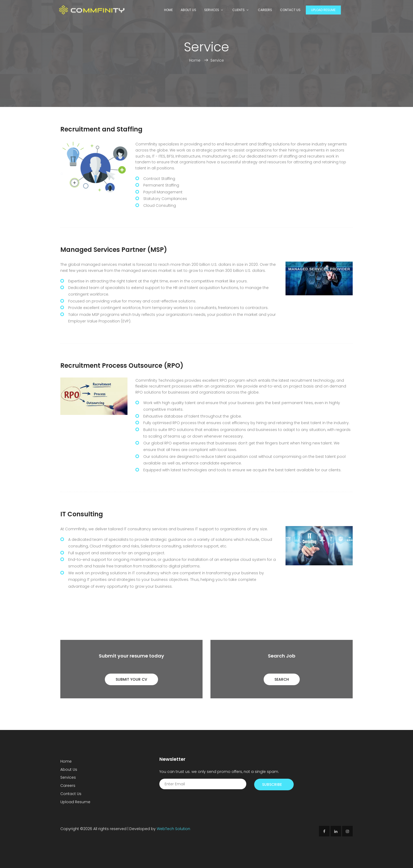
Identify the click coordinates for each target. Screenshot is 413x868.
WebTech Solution (173, 829)
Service (217, 60)
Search (282, 679)
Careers (265, 10)
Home (168, 10)
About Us (188, 10)
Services (212, 10)
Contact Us (290, 10)
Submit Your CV (131, 679)
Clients (239, 10)
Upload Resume (323, 10)
